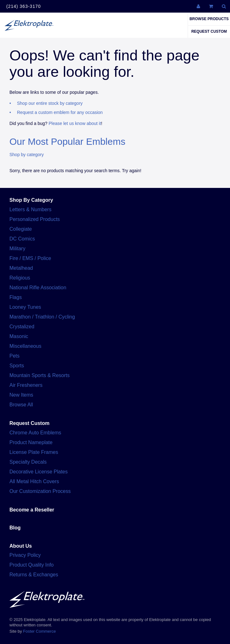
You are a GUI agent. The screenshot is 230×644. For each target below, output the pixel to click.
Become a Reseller (32, 510)
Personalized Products (35, 219)
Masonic (19, 336)
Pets (14, 356)
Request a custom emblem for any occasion (60, 112)
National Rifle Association (38, 288)
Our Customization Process (40, 491)
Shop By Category (31, 200)
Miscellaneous (25, 346)
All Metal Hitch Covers (34, 481)
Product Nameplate (31, 442)
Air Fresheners (26, 385)
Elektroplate (29, 25)
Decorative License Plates (39, 472)
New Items (21, 395)
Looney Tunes (25, 307)
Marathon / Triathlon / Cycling (42, 317)
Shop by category (27, 155)
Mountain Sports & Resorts (39, 375)
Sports (17, 366)
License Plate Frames (34, 452)
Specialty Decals (28, 462)
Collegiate (21, 229)
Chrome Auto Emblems (35, 433)
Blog (15, 528)
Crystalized (22, 327)
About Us (21, 546)
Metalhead (21, 268)
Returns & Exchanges (34, 575)
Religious (20, 278)
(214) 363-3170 (24, 6)
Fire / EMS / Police (30, 258)
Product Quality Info (32, 565)
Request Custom (209, 31)
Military (17, 249)
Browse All (21, 405)
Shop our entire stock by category (50, 103)
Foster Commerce (39, 631)
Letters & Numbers (30, 209)
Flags (16, 297)
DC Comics (22, 239)
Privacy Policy (25, 555)
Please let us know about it (75, 123)
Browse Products (209, 19)
